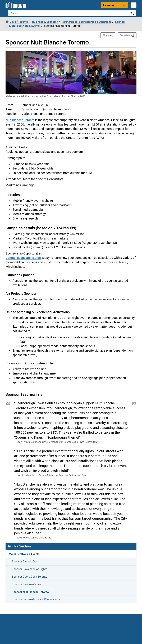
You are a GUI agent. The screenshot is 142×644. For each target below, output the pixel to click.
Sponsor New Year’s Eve (26, 584)
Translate (125, 35)
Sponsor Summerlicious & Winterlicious (36, 599)
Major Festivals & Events (24, 554)
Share (109, 35)
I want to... (109, 5)
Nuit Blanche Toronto (20, 120)
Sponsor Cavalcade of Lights (29, 569)
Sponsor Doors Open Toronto (29, 577)
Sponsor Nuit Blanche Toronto (30, 592)
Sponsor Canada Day (25, 561)
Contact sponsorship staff (23, 258)
